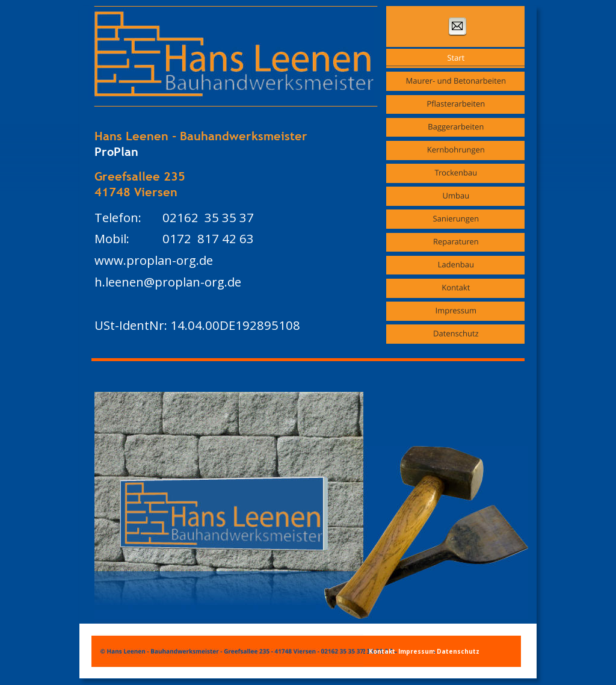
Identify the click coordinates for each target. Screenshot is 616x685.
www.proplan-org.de (154, 260)
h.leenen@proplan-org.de (168, 282)
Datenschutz (458, 651)
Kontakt (383, 651)
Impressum (417, 651)
